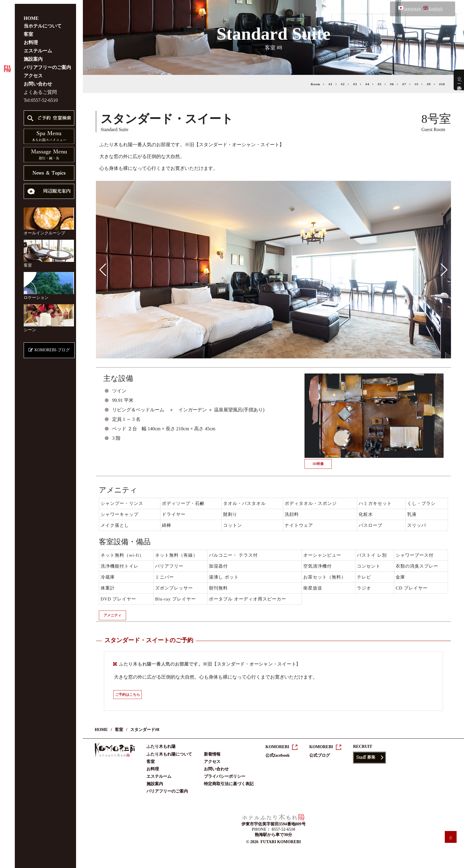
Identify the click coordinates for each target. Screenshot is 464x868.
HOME (31, 14)
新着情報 (212, 754)
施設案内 (33, 55)
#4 (367, 84)
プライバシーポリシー (225, 776)
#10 (442, 84)
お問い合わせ (38, 80)
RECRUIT (363, 747)
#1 (331, 84)
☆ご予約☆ (459, 80)
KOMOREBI (277, 747)
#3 (355, 84)
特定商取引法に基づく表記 (229, 784)
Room (315, 84)
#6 (392, 84)
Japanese (410, 9)
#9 (429, 84)
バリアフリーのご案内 (47, 63)
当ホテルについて (43, 22)
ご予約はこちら (128, 695)
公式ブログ (320, 755)
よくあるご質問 (40, 88)
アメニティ (112, 615)
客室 (28, 30)
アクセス (33, 72)
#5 (380, 84)
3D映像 (318, 464)
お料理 (31, 39)
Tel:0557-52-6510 (41, 96)
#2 (343, 84)
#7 (404, 84)
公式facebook (278, 755)
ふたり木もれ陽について (169, 754)
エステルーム (38, 47)
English (433, 9)
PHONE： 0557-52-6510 (274, 829)
